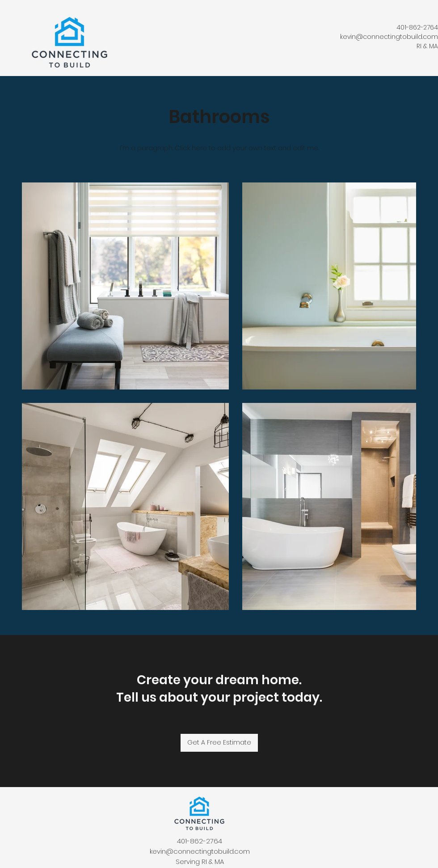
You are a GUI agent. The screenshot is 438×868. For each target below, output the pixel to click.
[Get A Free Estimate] (219, 743)
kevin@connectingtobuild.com (389, 37)
